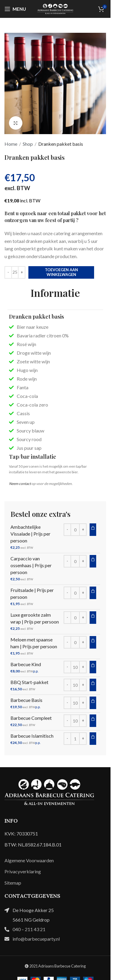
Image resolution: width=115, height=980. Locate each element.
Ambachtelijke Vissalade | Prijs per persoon (30, 534)
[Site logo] (55, 8)
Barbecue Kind (26, 664)
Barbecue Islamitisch (32, 736)
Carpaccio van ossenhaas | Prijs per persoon (31, 565)
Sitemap (13, 883)
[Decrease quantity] (8, 272)
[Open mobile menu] (15, 9)
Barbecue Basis (26, 700)
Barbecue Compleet (31, 718)
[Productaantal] (15, 272)
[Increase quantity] (22, 272)
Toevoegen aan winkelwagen (61, 272)
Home (11, 144)
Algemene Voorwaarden (29, 860)
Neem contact (20, 484)
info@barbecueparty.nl (36, 939)
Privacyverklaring (23, 871)
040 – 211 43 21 (29, 929)
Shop (28, 144)
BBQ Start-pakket (29, 682)
